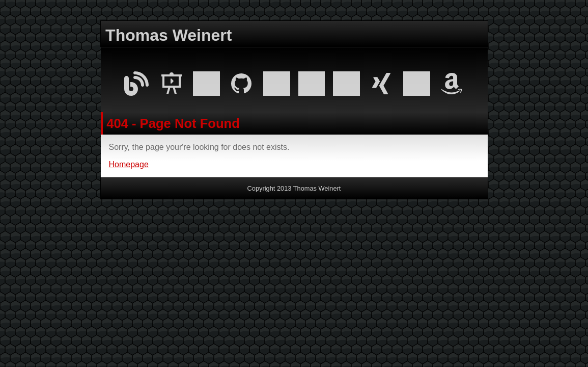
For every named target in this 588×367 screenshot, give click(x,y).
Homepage (129, 164)
